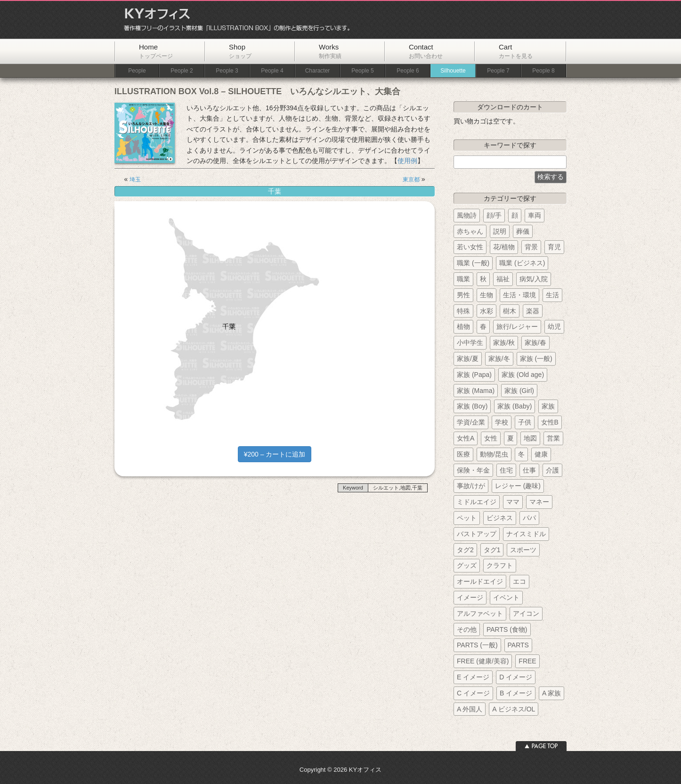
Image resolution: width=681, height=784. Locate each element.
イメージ (470, 597)
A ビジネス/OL (514, 709)
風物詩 (467, 215)
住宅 (506, 470)
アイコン (526, 613)
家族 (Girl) (519, 391)
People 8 (543, 71)
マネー (539, 502)
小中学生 (470, 343)
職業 (463, 279)
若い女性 (470, 247)
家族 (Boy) (472, 406)
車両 (535, 215)
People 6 (408, 71)
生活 (552, 295)
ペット (467, 518)
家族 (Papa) (474, 375)
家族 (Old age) (523, 375)
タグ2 (465, 550)
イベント (506, 597)
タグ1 (492, 550)
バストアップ (477, 534)
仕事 (529, 470)
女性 (491, 438)
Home (156, 51)
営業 (553, 438)
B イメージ (516, 693)
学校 (502, 422)
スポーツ (523, 550)
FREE (527, 661)
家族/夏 (468, 359)
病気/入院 (534, 279)
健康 (541, 454)
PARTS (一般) (477, 645)
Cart (516, 51)
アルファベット (480, 613)
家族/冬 (499, 359)
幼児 (554, 327)
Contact (426, 51)
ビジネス (500, 518)
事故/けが (471, 486)
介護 (552, 470)
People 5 (362, 71)
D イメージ (516, 677)
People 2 (182, 71)
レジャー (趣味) (518, 486)
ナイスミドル (526, 534)
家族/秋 (504, 343)
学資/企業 (471, 422)
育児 (554, 247)
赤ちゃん (470, 231)
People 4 (272, 71)
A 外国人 (470, 709)
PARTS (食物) (507, 629)
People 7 (498, 71)
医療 (463, 454)
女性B (550, 422)
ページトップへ (541, 746)
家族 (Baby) (515, 406)
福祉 (503, 279)
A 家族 (551, 693)
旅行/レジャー (517, 327)
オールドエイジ (480, 581)
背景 (531, 247)
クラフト (500, 565)
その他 (467, 629)
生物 (486, 295)
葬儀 (523, 231)
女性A (466, 438)
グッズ (467, 565)
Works (330, 51)
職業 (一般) (473, 263)
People (137, 71)
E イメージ (473, 677)
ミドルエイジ (477, 502)
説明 (500, 231)
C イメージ (473, 693)
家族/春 (535, 343)
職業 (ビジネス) (522, 263)
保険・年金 (473, 470)
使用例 (407, 161)
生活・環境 (519, 295)
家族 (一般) (536, 359)
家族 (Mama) (476, 391)
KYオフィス (234, 20)
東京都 (411, 180)
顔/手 (494, 215)
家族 (548, 406)
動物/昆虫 (494, 454)
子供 (525, 422)
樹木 (510, 311)
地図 (530, 438)
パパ (529, 518)
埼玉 (135, 180)
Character (318, 71)
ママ (513, 502)
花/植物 (504, 247)
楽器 (533, 311)
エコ (519, 581)
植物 (463, 327)
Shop (240, 51)
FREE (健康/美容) (483, 661)
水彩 (486, 311)
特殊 (463, 311)
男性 (463, 295)
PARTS (518, 645)
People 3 (227, 71)
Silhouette (453, 71)
